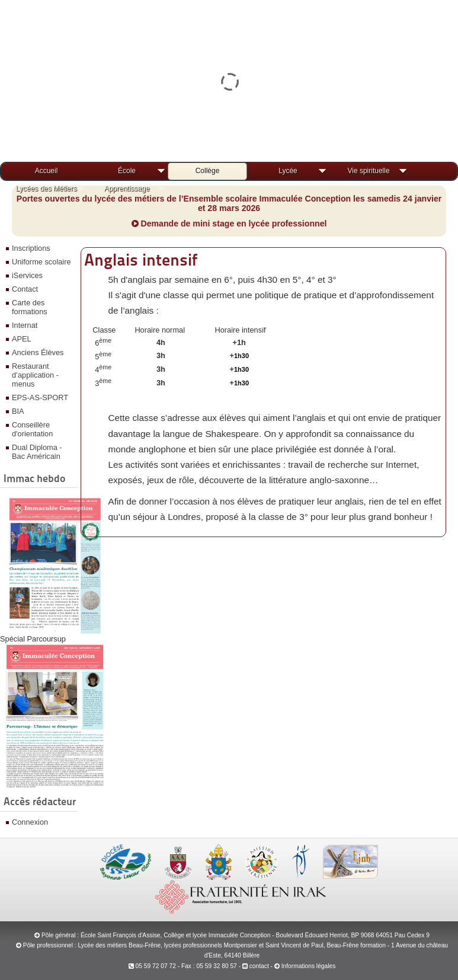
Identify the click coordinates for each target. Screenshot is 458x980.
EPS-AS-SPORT (40, 398)
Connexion (30, 822)
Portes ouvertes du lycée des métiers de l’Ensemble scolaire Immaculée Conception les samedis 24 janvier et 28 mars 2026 (229, 203)
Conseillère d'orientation (32, 429)
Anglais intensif (141, 260)
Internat (25, 325)
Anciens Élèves (38, 352)
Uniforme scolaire (41, 262)
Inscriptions (31, 248)
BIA (18, 411)
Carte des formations (30, 307)
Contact (25, 289)
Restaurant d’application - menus (35, 375)
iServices (27, 275)
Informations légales (309, 966)
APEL (22, 339)
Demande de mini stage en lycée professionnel (229, 224)
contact (256, 966)
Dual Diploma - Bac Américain (37, 452)
